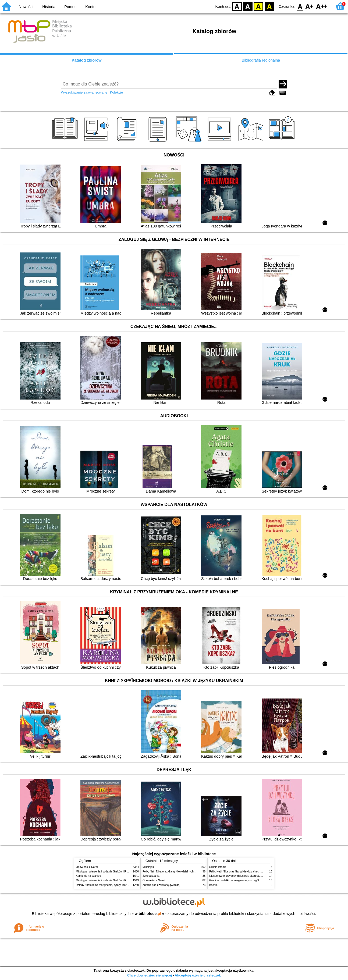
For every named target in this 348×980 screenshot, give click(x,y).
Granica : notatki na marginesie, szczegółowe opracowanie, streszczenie (253, 880)
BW (248, 6)
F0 (300, 6)
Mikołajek (148, 867)
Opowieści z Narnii (87, 867)
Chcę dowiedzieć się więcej (150, 975)
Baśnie (213, 885)
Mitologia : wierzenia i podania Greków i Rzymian (105, 872)
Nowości (26, 7)
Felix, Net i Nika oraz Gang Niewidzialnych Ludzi (172, 872)
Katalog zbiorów (86, 60)
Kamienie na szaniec (88, 876)
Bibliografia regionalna (261, 60)
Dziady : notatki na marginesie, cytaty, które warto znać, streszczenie (117, 885)
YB (259, 6)
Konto (90, 7)
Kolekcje (116, 92)
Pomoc (70, 7)
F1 (309, 6)
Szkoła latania (151, 876)
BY (269, 6)
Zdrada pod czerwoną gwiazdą (161, 885)
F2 (322, 6)
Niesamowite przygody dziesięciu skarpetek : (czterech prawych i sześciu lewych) (258, 876)
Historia (49, 7)
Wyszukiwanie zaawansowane (84, 92)
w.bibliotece (148, 914)
